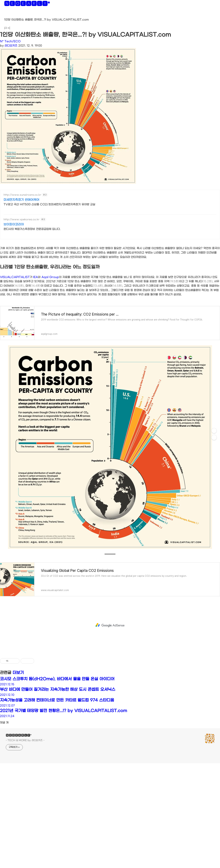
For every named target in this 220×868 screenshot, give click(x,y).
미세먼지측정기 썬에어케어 (21, 200)
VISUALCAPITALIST (15, 325)
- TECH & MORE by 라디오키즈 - (25, 788)
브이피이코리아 (14, 224)
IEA (36, 325)
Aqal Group (50, 325)
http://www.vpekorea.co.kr (22, 220)
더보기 (18, 720)
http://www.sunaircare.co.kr (22, 195)
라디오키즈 (11, 46)
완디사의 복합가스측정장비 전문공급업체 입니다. (32, 229)
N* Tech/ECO (10, 41)
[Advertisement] (110, 266)
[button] (5, 15)
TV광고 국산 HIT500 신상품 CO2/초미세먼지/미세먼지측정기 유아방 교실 (49, 204)
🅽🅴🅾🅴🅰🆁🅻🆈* (27, 4)
